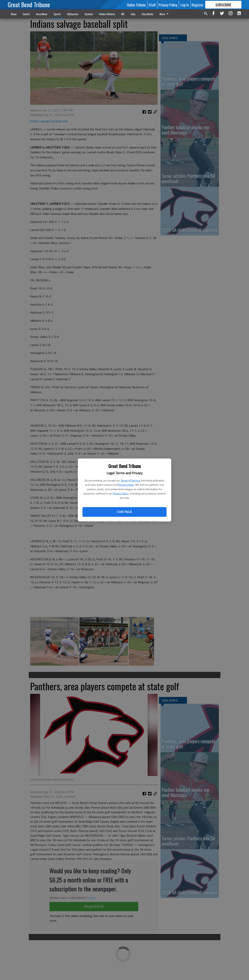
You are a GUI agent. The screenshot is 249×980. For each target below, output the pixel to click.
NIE (123, 14)
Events (26, 14)
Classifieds (147, 14)
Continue (124, 512)
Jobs (133, 14)
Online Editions (107, 14)
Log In (185, 5)
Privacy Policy (126, 485)
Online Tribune (136, 5)
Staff (152, 5)
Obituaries (73, 14)
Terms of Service (130, 480)
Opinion (89, 14)
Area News (42, 14)
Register (198, 5)
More (165, 14)
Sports (57, 14)
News (14, 14)
